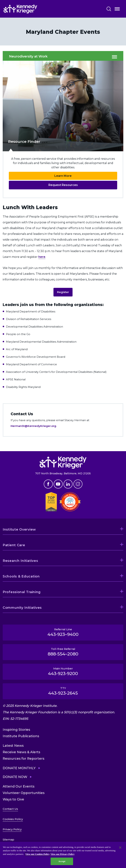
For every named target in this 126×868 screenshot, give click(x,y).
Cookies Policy (13, 819)
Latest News (13, 746)
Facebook (48, 484)
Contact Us (10, 809)
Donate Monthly (19, 768)
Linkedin (68, 484)
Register (63, 292)
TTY (63, 691)
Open (117, 10)
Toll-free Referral (63, 652)
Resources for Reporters (23, 759)
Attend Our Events (19, 786)
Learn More (63, 176)
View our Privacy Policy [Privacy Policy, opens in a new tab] (63, 854)
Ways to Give (13, 799)
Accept (62, 861)
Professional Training (22, 592)
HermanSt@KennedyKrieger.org (33, 426)
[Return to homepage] (31, 9)
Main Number (63, 671)
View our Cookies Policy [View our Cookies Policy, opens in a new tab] (38, 854)
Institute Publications (21, 736)
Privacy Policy (12, 829)
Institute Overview (19, 529)
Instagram (78, 484)
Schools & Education (21, 576)
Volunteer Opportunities (24, 793)
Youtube (58, 484)
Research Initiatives (20, 561)
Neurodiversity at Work (28, 57)
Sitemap (8, 840)
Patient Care (14, 545)
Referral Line (63, 632)
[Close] (120, 848)
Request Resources (63, 185)
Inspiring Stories (16, 730)
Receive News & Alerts (21, 752)
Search (109, 9)
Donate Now (15, 777)
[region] (63, 855)
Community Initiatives (22, 608)
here (42, 257)
